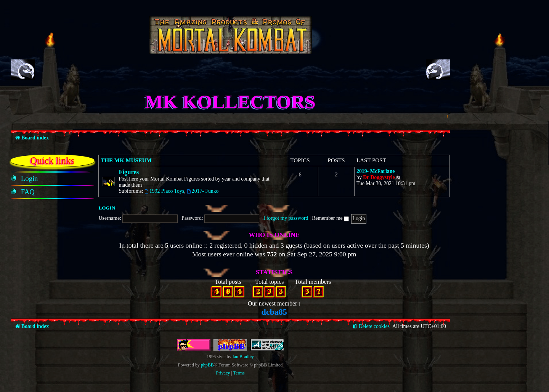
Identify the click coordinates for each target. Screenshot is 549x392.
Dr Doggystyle (379, 177)
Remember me (330, 218)
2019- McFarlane (376, 171)
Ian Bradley (243, 357)
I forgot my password (286, 218)
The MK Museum (126, 160)
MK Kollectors (230, 102)
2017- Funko (203, 191)
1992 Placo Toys (164, 191)
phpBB (207, 365)
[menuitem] (30, 179)
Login (107, 208)
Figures (129, 172)
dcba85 (274, 312)
